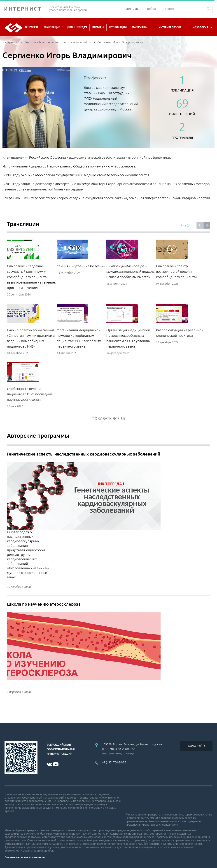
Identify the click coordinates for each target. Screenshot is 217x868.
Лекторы (98, 27)
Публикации (118, 27)
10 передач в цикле (19, 587)
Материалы (140, 27)
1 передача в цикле (19, 692)
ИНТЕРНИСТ (25, 9)
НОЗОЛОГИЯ (200, 27)
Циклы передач (76, 27)
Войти (152, 9)
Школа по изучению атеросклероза (44, 604)
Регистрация (132, 9)
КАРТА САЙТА (196, 746)
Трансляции (52, 27)
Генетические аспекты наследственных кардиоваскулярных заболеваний (84, 454)
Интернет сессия (170, 27)
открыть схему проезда (118, 753)
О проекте (32, 27)
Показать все (108, 418)
